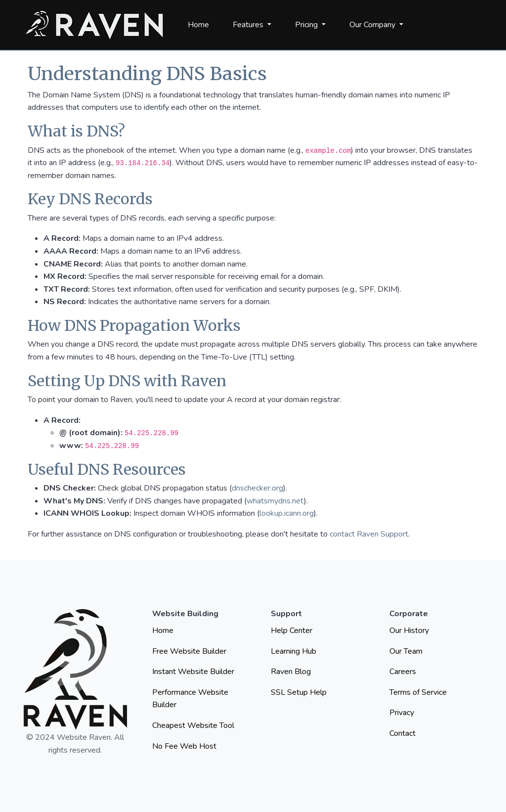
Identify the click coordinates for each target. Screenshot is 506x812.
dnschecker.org (257, 488)
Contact (402, 733)
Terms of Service (418, 692)
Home (198, 25)
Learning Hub (294, 651)
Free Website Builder (189, 651)
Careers (403, 672)
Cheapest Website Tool (193, 725)
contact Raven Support (369, 534)
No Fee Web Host (184, 746)
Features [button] (249, 25)
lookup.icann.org (287, 513)
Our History (409, 631)
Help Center (292, 631)
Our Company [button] (373, 25)
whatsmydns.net (275, 501)
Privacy (402, 713)
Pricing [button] (307, 25)
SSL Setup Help (299, 692)
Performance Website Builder (190, 699)
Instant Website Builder (193, 672)
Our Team (406, 651)
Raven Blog (291, 672)
